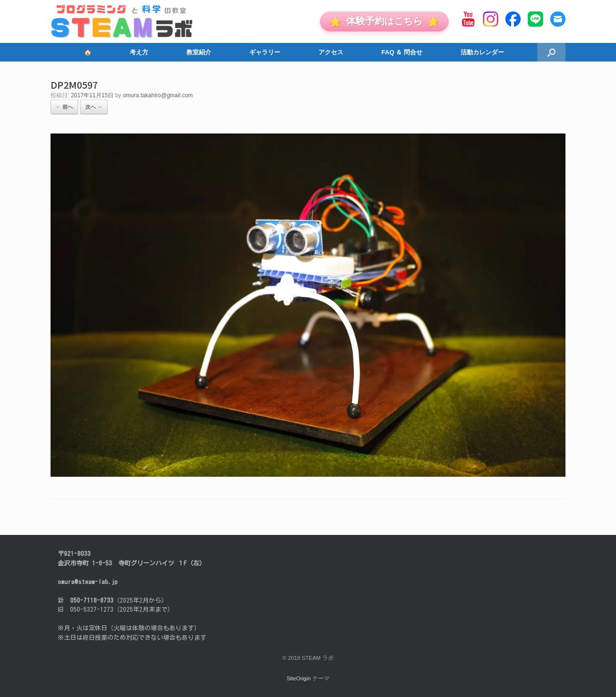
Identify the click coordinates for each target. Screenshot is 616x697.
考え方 (139, 52)
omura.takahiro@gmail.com (158, 95)
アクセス (331, 52)
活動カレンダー (482, 52)
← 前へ (64, 107)
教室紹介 (199, 52)
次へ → (94, 107)
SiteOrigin (299, 678)
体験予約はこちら (384, 21)
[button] (551, 52)
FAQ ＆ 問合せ (402, 52)
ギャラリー (265, 52)
